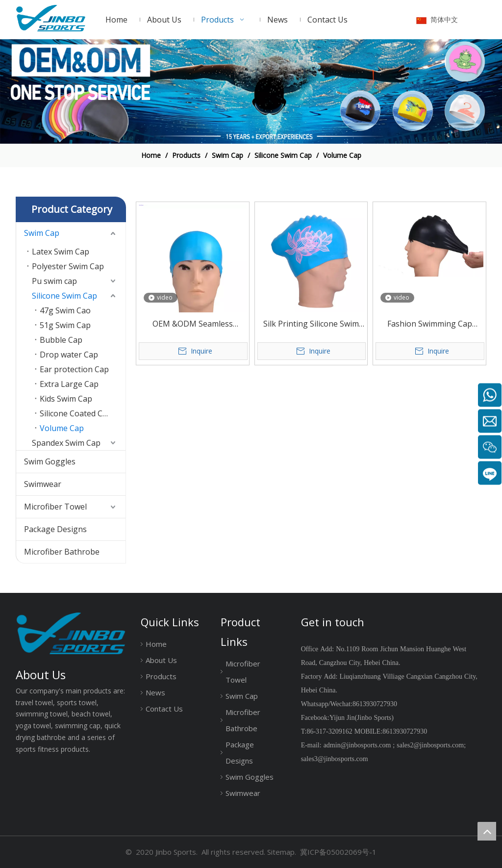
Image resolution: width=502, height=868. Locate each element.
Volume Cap (62, 428)
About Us (161, 660)
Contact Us (164, 709)
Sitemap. (282, 852)
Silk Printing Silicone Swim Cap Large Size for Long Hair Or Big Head (311, 324)
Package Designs (55, 529)
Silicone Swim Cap (64, 296)
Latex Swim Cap (61, 252)
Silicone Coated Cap (76, 413)
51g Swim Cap (65, 325)
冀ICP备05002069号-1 (338, 852)
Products (161, 676)
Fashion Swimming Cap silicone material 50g (430, 324)
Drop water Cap (69, 355)
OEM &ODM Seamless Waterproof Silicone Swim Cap (192, 324)
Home (156, 644)
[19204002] (251, 91)
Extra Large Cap (69, 384)
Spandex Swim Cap (66, 443)
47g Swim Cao (65, 310)
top (487, 831)
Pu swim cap (54, 281)
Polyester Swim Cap (68, 266)
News (155, 692)
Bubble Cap (61, 340)
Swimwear (43, 484)
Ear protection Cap (74, 369)
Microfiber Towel (55, 507)
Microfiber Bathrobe (62, 552)
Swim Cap (42, 233)
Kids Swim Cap (66, 399)
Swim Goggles (50, 461)
